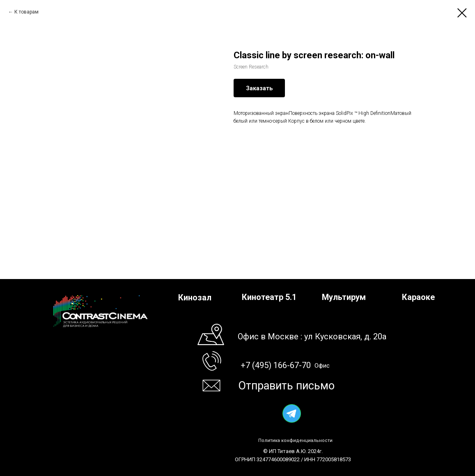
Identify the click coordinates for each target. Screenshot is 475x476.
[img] (292, 413)
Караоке (418, 297)
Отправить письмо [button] (286, 386)
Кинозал (195, 297)
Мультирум (344, 297)
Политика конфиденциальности (295, 441)
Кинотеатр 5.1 (269, 297)
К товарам (26, 12)
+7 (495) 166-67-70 (276, 365)
